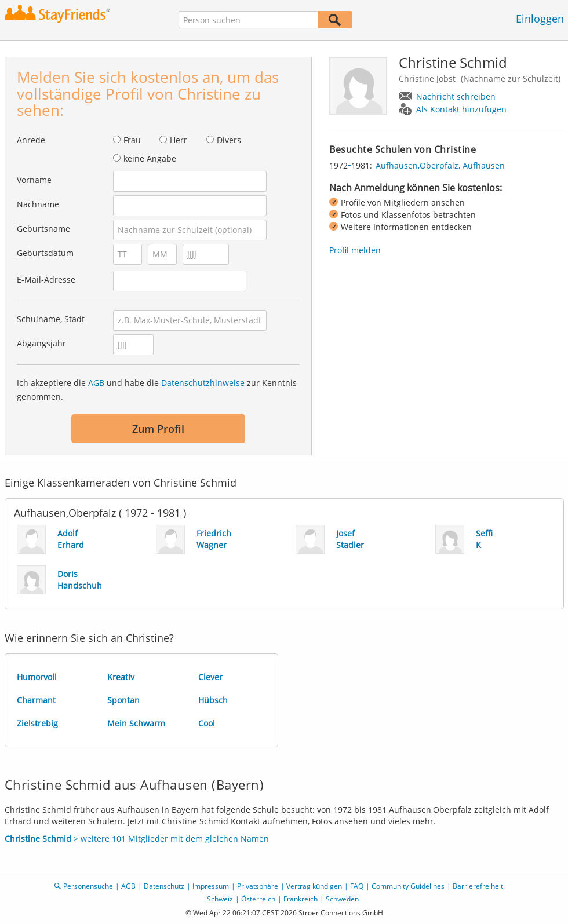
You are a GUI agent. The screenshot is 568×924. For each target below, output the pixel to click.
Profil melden (355, 250)
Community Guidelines (408, 886)
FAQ (357, 886)
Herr (179, 140)
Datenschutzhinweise (203, 383)
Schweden (342, 899)
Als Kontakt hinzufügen (461, 109)
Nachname (38, 204)
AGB (96, 383)
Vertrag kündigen (314, 886)
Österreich (258, 899)
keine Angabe (150, 158)
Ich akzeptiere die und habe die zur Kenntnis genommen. (157, 390)
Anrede (31, 140)
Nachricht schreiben (456, 96)
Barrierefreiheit (478, 886)
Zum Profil (158, 429)
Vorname (34, 180)
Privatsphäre (258, 886)
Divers (229, 140)
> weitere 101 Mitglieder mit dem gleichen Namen (137, 839)
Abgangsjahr (41, 343)
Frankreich (301, 899)
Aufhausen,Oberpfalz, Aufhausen (440, 165)
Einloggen (540, 19)
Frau (132, 140)
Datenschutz (164, 886)
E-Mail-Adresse (46, 280)
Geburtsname (43, 229)
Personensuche (88, 886)
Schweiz (220, 899)
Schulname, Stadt (51, 319)
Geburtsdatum (45, 253)
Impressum (211, 886)
